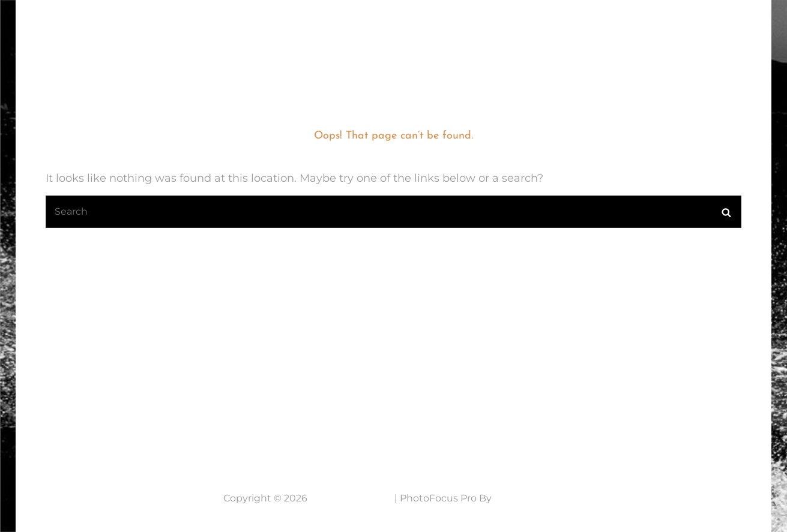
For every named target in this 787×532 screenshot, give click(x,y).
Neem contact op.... (105, 426)
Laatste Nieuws (365, 33)
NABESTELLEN (667, 33)
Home (287, 33)
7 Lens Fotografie (92, 25)
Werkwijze (579, 33)
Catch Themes (529, 498)
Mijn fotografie (476, 33)
